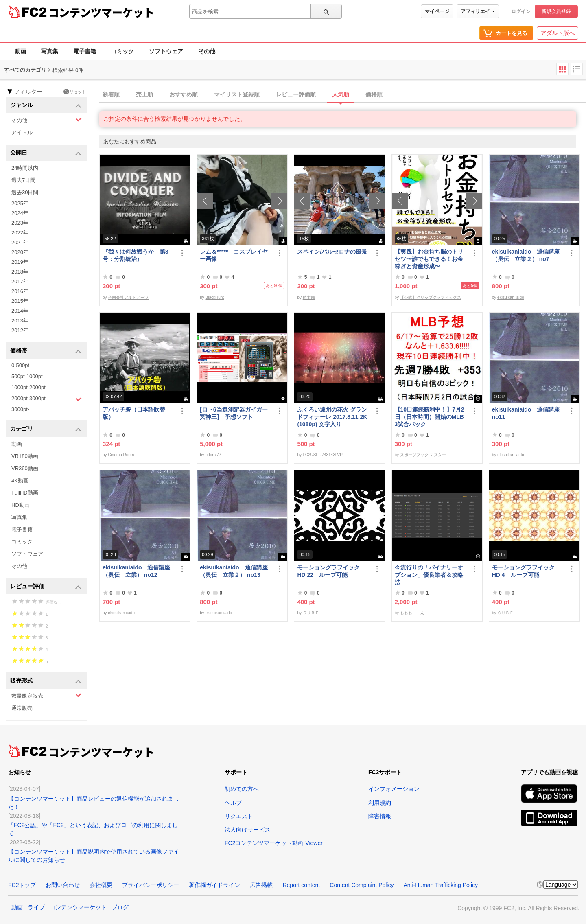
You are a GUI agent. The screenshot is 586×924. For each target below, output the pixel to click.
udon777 (213, 455)
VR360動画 (25, 468)
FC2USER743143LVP (323, 455)
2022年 (20, 233)
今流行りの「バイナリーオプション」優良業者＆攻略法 (429, 575)
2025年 (20, 203)
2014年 (20, 311)
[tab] (343, 95)
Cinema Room (121, 455)
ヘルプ (233, 803)
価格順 (374, 94)
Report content (301, 885)
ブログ (120, 907)
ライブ (36, 907)
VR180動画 (25, 456)
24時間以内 (25, 168)
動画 (20, 51)
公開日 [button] (46, 153)
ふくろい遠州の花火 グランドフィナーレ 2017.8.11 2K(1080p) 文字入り (332, 417)
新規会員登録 (556, 11)
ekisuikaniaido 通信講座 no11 (526, 413)
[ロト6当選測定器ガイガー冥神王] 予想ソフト (234, 413)
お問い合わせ (63, 885)
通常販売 (22, 708)
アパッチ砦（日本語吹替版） (134, 413)
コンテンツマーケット (101, 12)
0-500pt (20, 365)
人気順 (341, 94)
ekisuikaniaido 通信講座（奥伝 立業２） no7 (526, 255)
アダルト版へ (558, 33)
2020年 (20, 252)
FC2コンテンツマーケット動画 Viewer (274, 843)
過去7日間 (23, 180)
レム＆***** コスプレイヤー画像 (234, 255)
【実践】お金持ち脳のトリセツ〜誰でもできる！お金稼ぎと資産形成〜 (429, 259)
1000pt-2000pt (28, 387)
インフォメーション (394, 789)
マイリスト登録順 (237, 94)
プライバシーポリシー (151, 885)
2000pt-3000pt (47, 399)
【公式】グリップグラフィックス (431, 297)
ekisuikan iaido (511, 297)
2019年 (20, 262)
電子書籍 (85, 51)
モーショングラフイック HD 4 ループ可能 (527, 571)
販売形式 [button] (46, 681)
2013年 (20, 321)
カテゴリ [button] (46, 429)
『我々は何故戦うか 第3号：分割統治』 (136, 255)
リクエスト (239, 816)
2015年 (20, 301)
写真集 (50, 51)
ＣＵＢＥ (311, 613)
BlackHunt (215, 297)
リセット (75, 92)
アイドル (22, 132)
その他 (207, 51)
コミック (122, 51)
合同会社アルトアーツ (128, 297)
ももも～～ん (412, 613)
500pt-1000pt (27, 376)
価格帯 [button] (46, 351)
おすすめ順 (184, 94)
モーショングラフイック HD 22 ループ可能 (332, 571)
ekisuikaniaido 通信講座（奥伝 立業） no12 (136, 571)
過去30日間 (25, 192)
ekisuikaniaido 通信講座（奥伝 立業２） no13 (234, 571)
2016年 (20, 291)
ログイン (521, 11)
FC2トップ (22, 885)
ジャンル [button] (46, 106)
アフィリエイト (478, 11)
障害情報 (380, 816)
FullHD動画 (25, 493)
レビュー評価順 (296, 94)
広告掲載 (261, 885)
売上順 (144, 94)
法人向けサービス (247, 830)
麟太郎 (309, 297)
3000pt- (20, 409)
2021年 (20, 242)
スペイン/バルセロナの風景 (332, 252)
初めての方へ (242, 789)
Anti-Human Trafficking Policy (441, 885)
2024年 (20, 213)
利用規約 (380, 803)
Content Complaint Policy (362, 885)
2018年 (20, 272)
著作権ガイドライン (214, 885)
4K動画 (20, 481)
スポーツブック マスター (423, 455)
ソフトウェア (166, 51)
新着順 (111, 94)
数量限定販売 (47, 695)
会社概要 (101, 885)
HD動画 (21, 505)
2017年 (20, 281)
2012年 (20, 330)
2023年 (20, 223)
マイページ (437, 11)
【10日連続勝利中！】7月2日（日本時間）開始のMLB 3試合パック (430, 417)
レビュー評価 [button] (46, 587)
